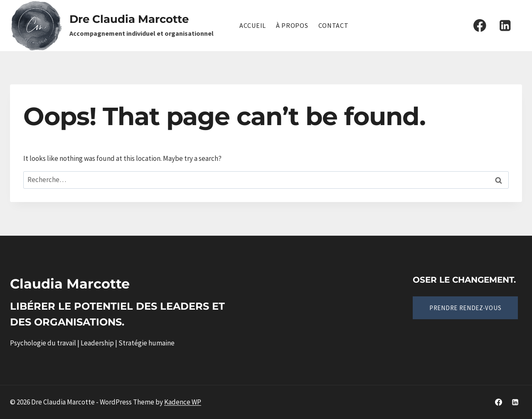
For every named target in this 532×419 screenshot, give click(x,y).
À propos (292, 25)
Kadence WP (183, 402)
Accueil (253, 25)
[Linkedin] (505, 26)
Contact (334, 25)
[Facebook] (480, 26)
